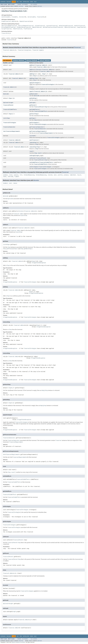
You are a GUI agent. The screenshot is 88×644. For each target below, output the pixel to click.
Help (35, 2)
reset (31, 151)
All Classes (34, 4)
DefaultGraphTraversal (66, 26)
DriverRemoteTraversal (9, 27)
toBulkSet (73, 175)
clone (31, 87)
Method (21, 6)
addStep (32, 74)
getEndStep (33, 98)
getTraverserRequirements (37, 131)
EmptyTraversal (37, 27)
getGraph (32, 103)
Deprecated (26, 2)
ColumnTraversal (40, 26)
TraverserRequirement (13, 131)
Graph (11, 103)
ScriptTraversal (7, 29)
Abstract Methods (32, 60)
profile (60, 175)
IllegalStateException (39, 263)
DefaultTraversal (80, 26)
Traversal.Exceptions (24, 50)
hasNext (5, 183)
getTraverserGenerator (36, 127)
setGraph (32, 156)
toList (79, 175)
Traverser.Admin (40, 65)
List (5, 118)
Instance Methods (19, 60)
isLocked (32, 136)
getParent (32, 105)
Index (32, 2)
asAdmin (5, 175)
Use (18, 2)
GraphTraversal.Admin (8, 21)
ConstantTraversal (52, 26)
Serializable (32, 17)
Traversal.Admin (8, 50)
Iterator (22, 17)
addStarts (32, 70)
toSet (5, 177)
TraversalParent (8, 105)
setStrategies (34, 167)
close (11, 175)
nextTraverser (34, 140)
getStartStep (33, 114)
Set (4, 131)
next (55, 175)
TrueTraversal (28, 29)
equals (31, 91)
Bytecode (6, 94)
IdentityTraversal (70, 27)
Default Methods (45, 60)
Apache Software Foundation (19, 642)
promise (66, 175)
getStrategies (34, 123)
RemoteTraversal (25, 21)
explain (16, 175)
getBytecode (33, 94)
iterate (50, 175)
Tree (21, 2)
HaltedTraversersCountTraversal (53, 27)
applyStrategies (34, 83)
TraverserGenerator (9, 127)
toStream (10, 177)
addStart (32, 65)
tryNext (17, 177)
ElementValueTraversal (24, 27)
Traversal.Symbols (38, 50)
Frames (19, 4)
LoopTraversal (81, 27)
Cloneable (15, 17)
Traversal (40, 17)
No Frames (25, 4)
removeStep (33, 143)
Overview (3, 2)
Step (43, 74)
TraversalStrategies (10, 123)
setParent (32, 158)
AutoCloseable (6, 17)
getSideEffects (34, 109)
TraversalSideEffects (10, 109)
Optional (6, 103)
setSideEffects (34, 162)
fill (21, 175)
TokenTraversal (18, 29)
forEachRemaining (29, 175)
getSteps (32, 118)
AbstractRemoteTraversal (26, 26)
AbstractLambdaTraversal (9, 26)
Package (9, 2)
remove (15, 183)
